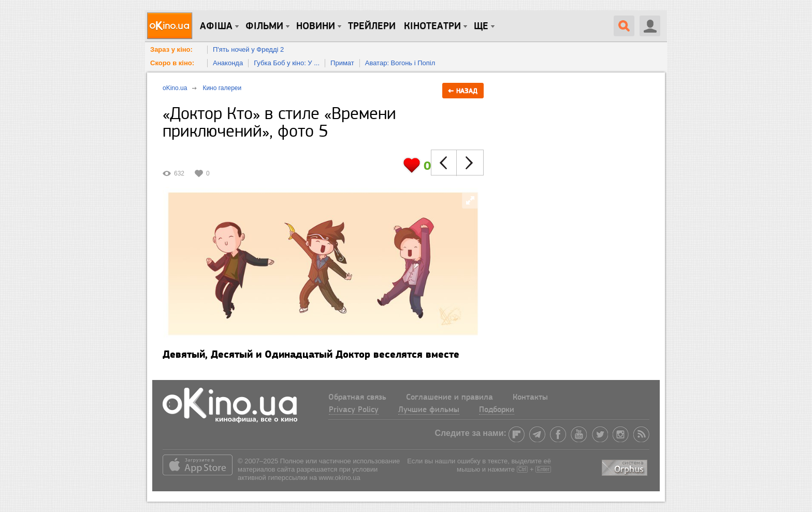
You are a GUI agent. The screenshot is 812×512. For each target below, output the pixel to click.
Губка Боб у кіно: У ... (287, 63)
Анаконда (228, 63)
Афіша (216, 26)
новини (316, 26)
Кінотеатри (432, 26)
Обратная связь (357, 398)
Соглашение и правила (450, 398)
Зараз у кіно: (171, 49)
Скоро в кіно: (172, 63)
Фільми (264, 26)
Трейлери (372, 26)
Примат (342, 63)
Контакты (530, 398)
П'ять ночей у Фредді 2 (248, 49)
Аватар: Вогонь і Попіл (400, 63)
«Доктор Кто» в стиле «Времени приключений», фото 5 (279, 123)
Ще (481, 26)
